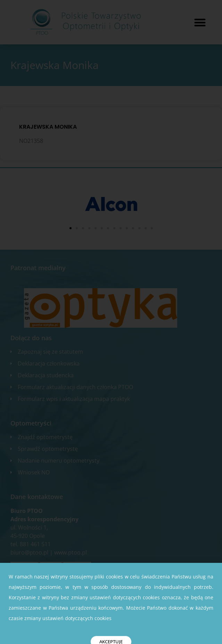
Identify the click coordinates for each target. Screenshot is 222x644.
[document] (111, 322)
